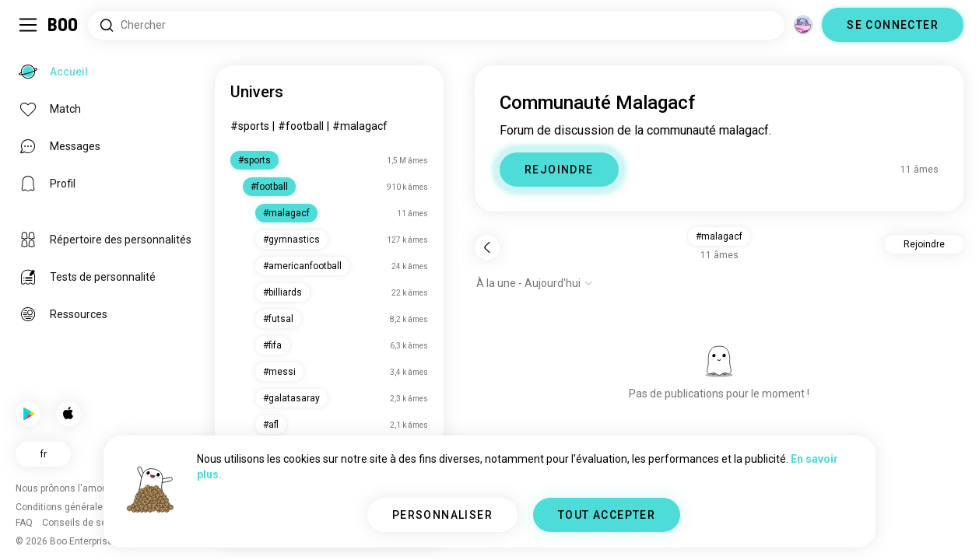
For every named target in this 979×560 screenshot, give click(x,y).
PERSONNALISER (442, 515)
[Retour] (487, 247)
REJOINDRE (559, 170)
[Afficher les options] (535, 283)
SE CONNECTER (893, 25)
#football (301, 126)
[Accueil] (63, 25)
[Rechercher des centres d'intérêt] (436, 25)
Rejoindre (924, 244)
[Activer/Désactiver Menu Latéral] (28, 25)
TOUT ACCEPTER (607, 515)
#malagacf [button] (719, 236)
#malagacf (360, 126)
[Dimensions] (803, 25)
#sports (250, 126)
